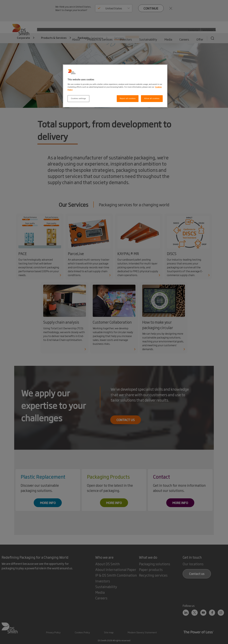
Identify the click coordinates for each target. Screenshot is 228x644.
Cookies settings (78, 98)
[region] (115, 86)
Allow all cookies (152, 98)
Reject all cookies (128, 98)
